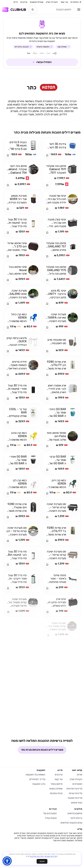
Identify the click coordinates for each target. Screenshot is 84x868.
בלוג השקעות (39, 784)
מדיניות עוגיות (76, 793)
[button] (7, 861)
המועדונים (77, 784)
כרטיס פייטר (76, 818)
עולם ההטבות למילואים (71, 823)
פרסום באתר (57, 784)
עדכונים (24, 2)
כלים (16, 2)
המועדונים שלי (50, 813)
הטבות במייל (51, 818)
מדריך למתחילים (37, 779)
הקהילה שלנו (52, 2)
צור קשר (64, 2)
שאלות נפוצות (56, 789)
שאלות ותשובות (37, 2)
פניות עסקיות (56, 793)
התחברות (76, 2)
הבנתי (42, 861)
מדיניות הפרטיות (74, 789)
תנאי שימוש (77, 803)
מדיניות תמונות (75, 798)
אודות (80, 775)
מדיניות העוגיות (51, 856)
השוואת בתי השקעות (35, 775)
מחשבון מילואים (75, 813)
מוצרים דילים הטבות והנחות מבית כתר (42, 750)
